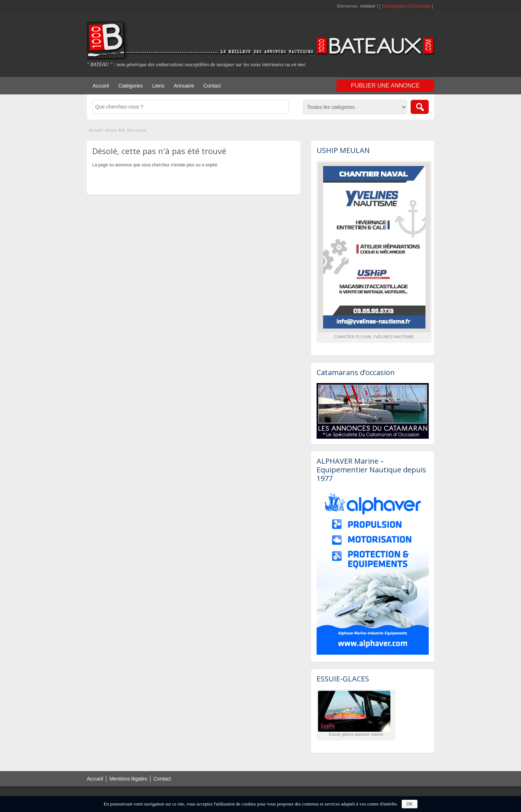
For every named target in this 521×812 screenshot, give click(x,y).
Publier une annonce (385, 86)
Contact (212, 86)
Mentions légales (128, 779)
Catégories (131, 86)
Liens (158, 86)
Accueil (101, 86)
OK (409, 804)
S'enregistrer (394, 6)
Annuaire (184, 86)
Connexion (421, 6)
